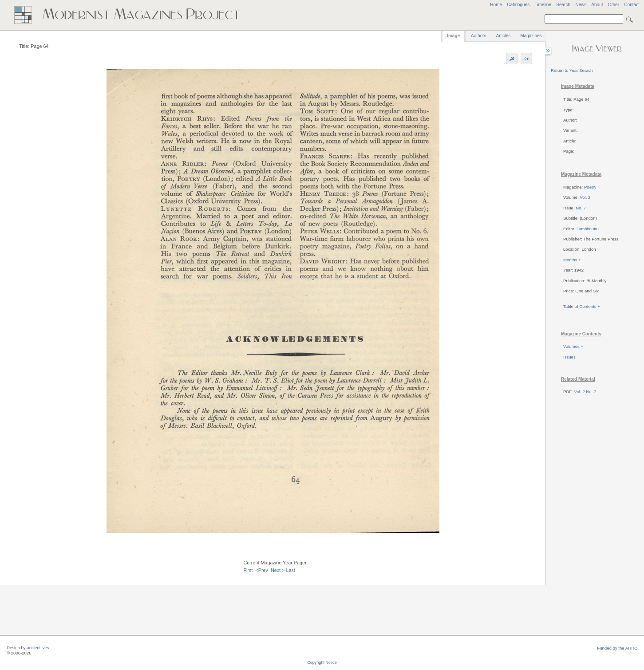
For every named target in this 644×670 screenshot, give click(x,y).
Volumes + (573, 346)
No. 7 (581, 208)
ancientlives (38, 648)
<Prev (262, 570)
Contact (632, 5)
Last (290, 570)
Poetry (590, 187)
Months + (572, 260)
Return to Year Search (572, 70)
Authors (478, 36)
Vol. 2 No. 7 (585, 392)
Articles (504, 36)
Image (453, 36)
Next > (278, 570)
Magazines (531, 36)
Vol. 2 (585, 197)
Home (496, 5)
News (581, 5)
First (248, 570)
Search (563, 5)
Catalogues (518, 5)
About (597, 5)
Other (614, 5)
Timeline (543, 5)
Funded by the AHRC (617, 648)
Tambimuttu (588, 229)
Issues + (571, 357)
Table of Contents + (582, 306)
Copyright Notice (322, 662)
